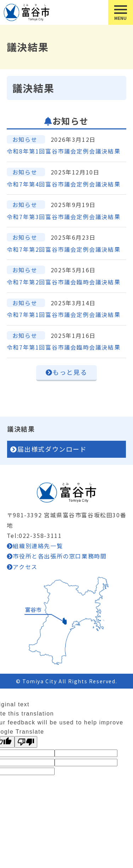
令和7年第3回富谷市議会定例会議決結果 (63, 217)
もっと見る (70, 372)
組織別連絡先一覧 (38, 546)
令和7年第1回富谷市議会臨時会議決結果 (63, 347)
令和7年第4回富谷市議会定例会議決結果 (63, 184)
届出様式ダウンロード (52, 449)
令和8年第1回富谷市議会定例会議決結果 (63, 151)
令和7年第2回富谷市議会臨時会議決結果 (63, 282)
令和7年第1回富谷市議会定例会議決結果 (63, 315)
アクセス (25, 567)
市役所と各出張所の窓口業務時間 (60, 556)
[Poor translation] (26, 742)
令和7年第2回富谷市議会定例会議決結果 (63, 249)
